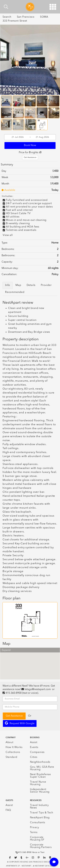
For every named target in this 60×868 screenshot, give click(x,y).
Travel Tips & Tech (41, 813)
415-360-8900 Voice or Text (30, 852)
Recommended (15, 292)
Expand (6, 650)
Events (34, 747)
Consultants (38, 823)
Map (18, 285)
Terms (34, 832)
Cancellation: (9, 274)
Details (31, 285)
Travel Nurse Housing (38, 783)
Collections (13, 752)
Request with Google (20, 723)
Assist (34, 742)
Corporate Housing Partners (41, 846)
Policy (55, 274)
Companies (37, 752)
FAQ (8, 810)
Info (8, 285)
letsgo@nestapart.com (38, 689)
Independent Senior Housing (40, 791)
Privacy (35, 828)
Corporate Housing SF (37, 839)
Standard (11, 757)
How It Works (14, 747)
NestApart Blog (40, 818)
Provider (46, 285)
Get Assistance (30, 157)
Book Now (30, 145)
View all (8, 235)
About (9, 742)
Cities (34, 757)
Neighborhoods (40, 762)
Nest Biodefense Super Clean (40, 776)
